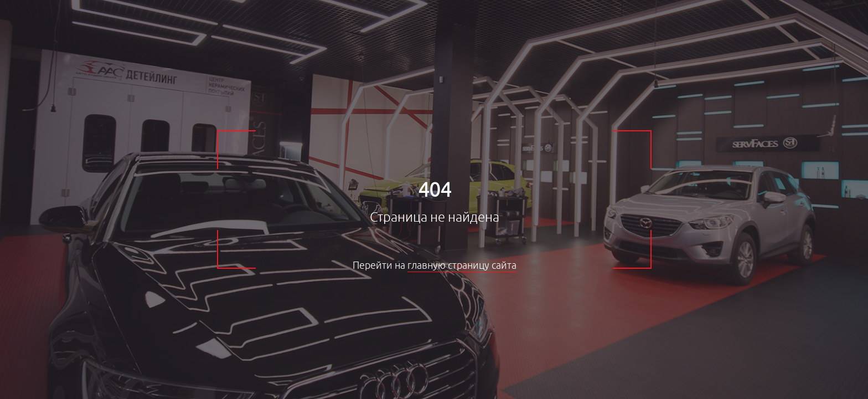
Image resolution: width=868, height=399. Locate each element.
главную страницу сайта (462, 265)
